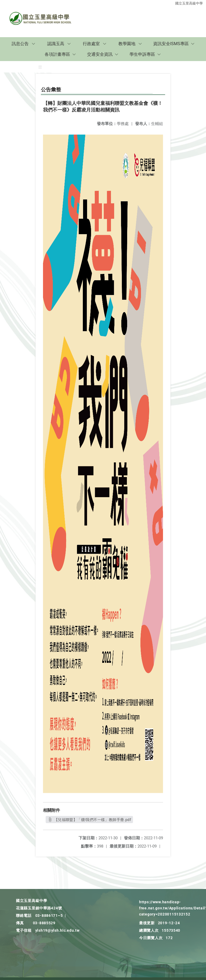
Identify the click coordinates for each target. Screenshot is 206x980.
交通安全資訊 (100, 54)
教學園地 (127, 44)
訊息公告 (20, 44)
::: (40, 67)
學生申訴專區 (142, 54)
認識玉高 (56, 44)
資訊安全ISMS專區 (171, 44)
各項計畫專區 (57, 54)
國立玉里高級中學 (189, 3)
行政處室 (91, 44)
